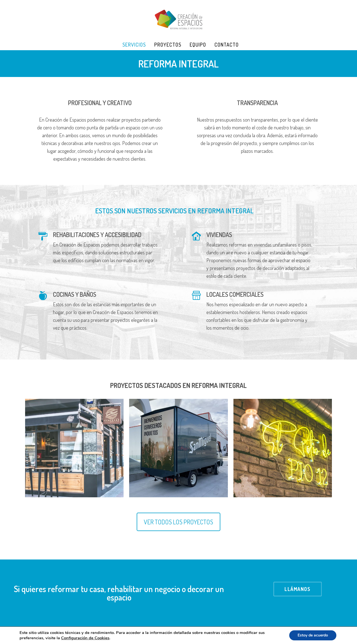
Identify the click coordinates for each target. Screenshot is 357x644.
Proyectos (168, 45)
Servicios (134, 45)
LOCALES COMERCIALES (235, 294)
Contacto (227, 45)
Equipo (198, 45)
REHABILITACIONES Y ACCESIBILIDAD (97, 235)
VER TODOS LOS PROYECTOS (178, 522)
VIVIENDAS (219, 235)
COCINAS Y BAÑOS (75, 294)
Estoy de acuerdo (313, 635)
